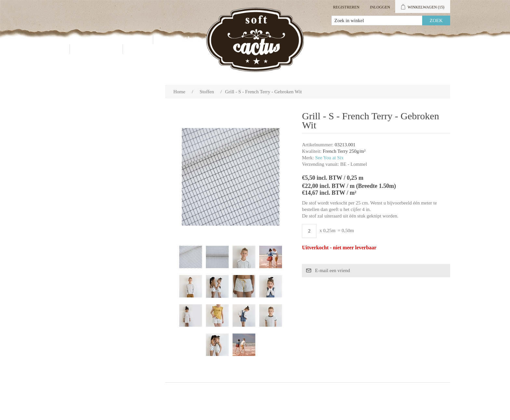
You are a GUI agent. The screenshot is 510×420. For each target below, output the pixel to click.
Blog (143, 49)
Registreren (346, 7)
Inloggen (380, 7)
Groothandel (189, 39)
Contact (96, 49)
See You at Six (329, 158)
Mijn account (384, 39)
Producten (122, 39)
